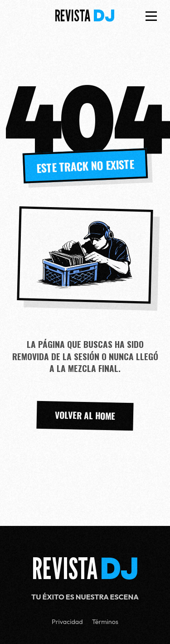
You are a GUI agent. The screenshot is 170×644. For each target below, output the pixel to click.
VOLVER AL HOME (85, 416)
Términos (105, 622)
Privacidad (67, 622)
